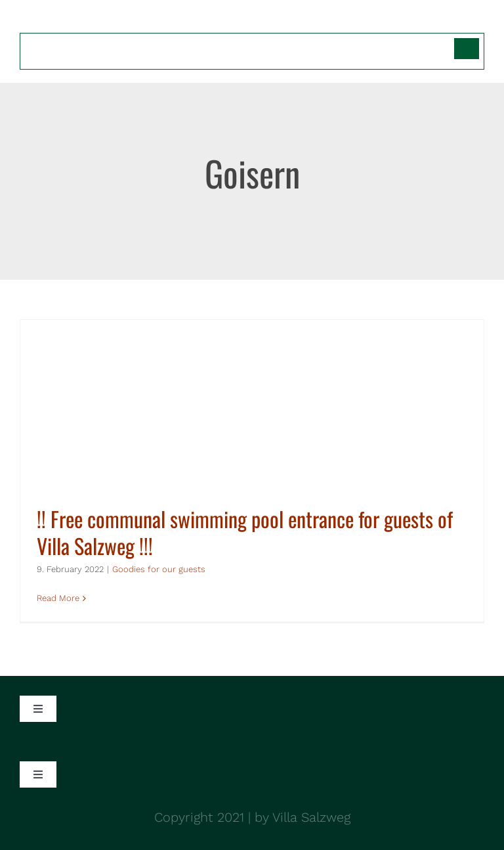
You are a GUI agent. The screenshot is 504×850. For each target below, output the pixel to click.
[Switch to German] (467, 49)
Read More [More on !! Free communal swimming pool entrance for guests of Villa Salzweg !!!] (58, 598)
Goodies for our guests (159, 569)
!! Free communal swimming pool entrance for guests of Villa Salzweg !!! (245, 532)
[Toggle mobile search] (451, 21)
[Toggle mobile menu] (477, 21)
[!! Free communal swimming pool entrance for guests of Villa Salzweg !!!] (252, 471)
